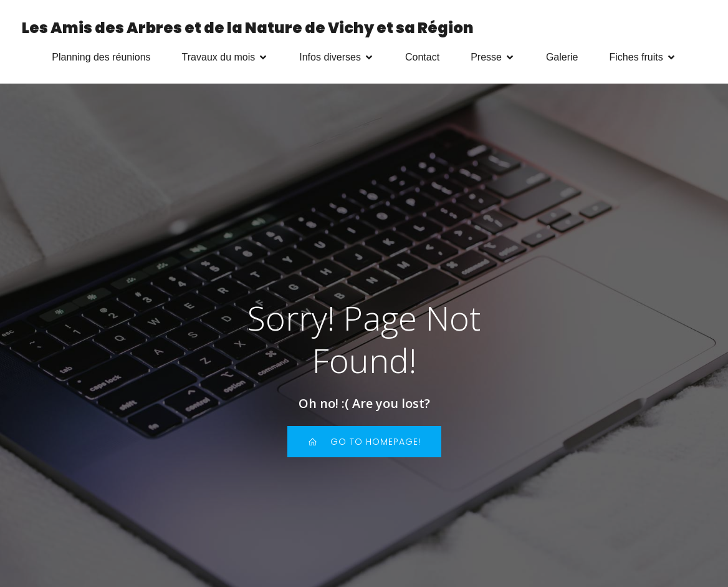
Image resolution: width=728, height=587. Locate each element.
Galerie (562, 57)
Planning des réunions (101, 57)
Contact (422, 57)
